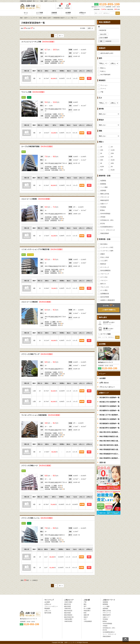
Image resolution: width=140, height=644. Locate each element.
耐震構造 (103, 184)
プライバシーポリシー (51, 606)
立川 (85, 619)
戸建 (102, 92)
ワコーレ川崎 (33, 92)
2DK (112, 153)
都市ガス (103, 284)
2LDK (102, 157)
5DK (102, 170)
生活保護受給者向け (107, 227)
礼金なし (103, 71)
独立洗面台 (104, 244)
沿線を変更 (103, 34)
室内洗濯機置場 (105, 270)
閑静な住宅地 (105, 194)
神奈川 (86, 617)
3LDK (113, 160)
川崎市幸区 (68, 608)
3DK (102, 160)
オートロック (105, 267)
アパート (103, 89)
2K (101, 153)
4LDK (102, 167)
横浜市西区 (68, 606)
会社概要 (68, 13)
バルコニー (104, 280)
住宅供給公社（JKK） (107, 220)
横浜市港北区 (68, 611)
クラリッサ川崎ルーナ (37, 466)
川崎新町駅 (53, 63)
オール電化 (104, 290)
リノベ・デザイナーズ (108, 230)
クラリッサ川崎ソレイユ (37, 518)
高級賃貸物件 (105, 233)
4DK (112, 163)
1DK (102, 150)
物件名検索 (48, 613)
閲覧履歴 (68, 6)
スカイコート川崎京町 (37, 302)
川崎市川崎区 (54, 56)
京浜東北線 (48, 114)
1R (101, 147)
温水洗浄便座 (105, 297)
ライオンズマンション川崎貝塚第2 (41, 415)
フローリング (105, 274)
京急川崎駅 (55, 61)
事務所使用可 (105, 200)
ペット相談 (104, 187)
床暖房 (103, 254)
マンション (104, 85)
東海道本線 (48, 60)
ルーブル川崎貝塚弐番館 (37, 146)
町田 (85, 613)
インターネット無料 (107, 251)
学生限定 (103, 207)
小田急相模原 (88, 621)
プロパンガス (105, 287)
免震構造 (103, 181)
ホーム (26, 13)
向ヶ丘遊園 (87, 608)
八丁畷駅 (53, 271)
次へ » (61, 36)
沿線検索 (54, 13)
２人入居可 (104, 261)
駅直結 (103, 210)
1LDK (113, 150)
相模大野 (86, 615)
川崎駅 (55, 60)
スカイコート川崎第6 (36, 199)
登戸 (85, 606)
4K (101, 163)
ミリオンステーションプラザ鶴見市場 (42, 249)
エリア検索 (39, 13)
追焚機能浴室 (105, 294)
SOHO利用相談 (105, 214)
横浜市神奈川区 (69, 617)
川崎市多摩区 (68, 619)
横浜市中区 (68, 604)
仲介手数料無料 (105, 75)
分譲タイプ (104, 204)
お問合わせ (82, 13)
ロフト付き (104, 277)
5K (112, 167)
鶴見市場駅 (55, 270)
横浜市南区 (68, 613)
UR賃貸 (103, 217)
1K (112, 147)
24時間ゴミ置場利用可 (108, 300)
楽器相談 (103, 190)
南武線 (47, 63)
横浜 (85, 604)
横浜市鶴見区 (54, 266)
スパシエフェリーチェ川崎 (38, 42)
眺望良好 (103, 264)
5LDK (113, 170)
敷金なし (103, 68)
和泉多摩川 (87, 611)
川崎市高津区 (68, 621)
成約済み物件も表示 (107, 53)
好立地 (103, 223)
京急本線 (47, 61)
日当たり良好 (105, 257)
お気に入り (60, 6)
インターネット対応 (107, 247)
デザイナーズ (105, 197)
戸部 (85, 602)
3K (112, 157)
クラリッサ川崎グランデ (37, 354)
